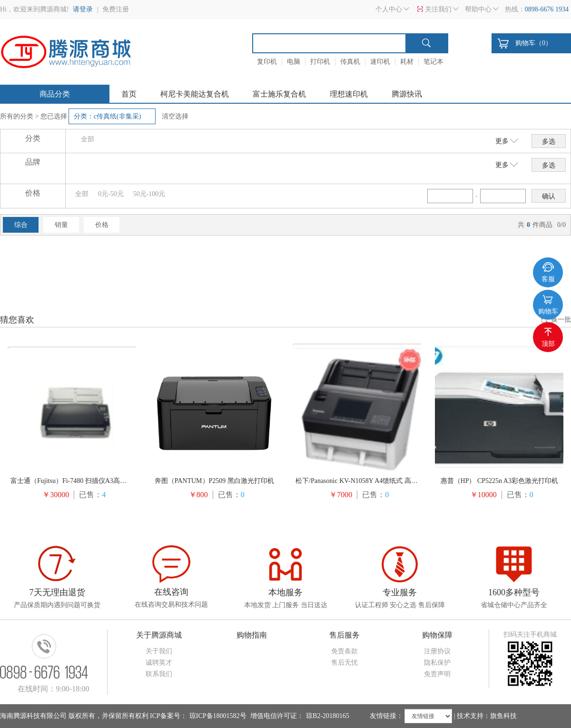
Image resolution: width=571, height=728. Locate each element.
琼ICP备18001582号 (218, 716)
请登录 (83, 9)
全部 (88, 139)
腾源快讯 (407, 94)
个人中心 (389, 9)
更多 (502, 141)
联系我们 (159, 674)
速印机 (380, 62)
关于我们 (159, 651)
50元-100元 (149, 194)
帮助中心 (478, 9)
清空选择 (175, 116)
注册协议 (437, 651)
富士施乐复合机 (279, 94)
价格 (102, 225)
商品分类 (55, 94)
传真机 (350, 62)
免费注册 (116, 9)
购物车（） (534, 43)
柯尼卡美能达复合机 (195, 94)
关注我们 (438, 9)
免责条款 (345, 651)
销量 (61, 225)
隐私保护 (437, 663)
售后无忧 (345, 663)
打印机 (320, 62)
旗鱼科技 (503, 716)
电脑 (294, 62)
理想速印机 (349, 94)
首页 (129, 94)
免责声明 (437, 674)
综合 (21, 225)
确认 (549, 196)
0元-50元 (111, 194)
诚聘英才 (159, 663)
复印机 (267, 62)
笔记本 (433, 62)
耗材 (407, 62)
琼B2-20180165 (328, 716)
